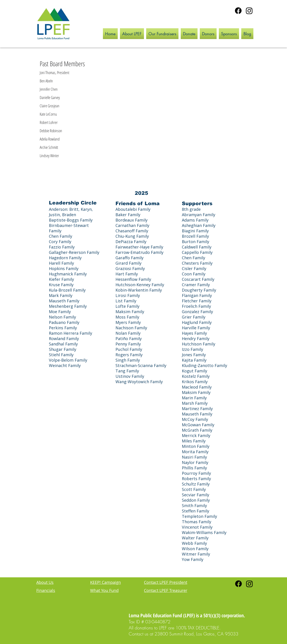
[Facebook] (238, 11)
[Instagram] (249, 11)
